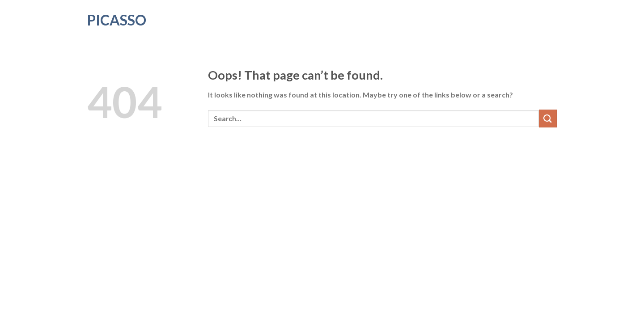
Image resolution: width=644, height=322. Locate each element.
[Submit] (548, 118)
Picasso (117, 20)
